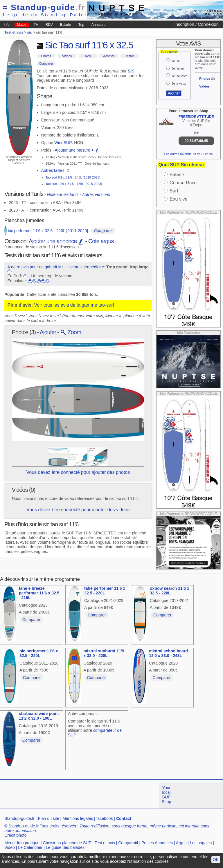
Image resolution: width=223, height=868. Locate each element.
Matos (22, 25)
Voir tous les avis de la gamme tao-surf (74, 305)
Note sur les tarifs (63, 194)
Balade (65, 25)
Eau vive (178, 199)
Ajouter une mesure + (77, 150)
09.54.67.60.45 (196, 141)
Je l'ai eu (178, 68)
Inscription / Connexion (196, 24)
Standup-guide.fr (19, 818)
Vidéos (67, 56)
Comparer (46, 63)
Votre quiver (169, 52)
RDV (49, 25)
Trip (81, 25)
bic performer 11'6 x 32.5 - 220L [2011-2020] (48, 231)
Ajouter (48, 332)
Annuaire (98, 25)
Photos (46, 56)
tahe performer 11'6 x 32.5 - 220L (105, 591)
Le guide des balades (65, 847)
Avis (88, 56)
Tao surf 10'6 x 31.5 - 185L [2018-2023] (74, 184)
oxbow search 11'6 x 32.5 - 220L (170, 591)
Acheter (109, 56)
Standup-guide (44, 7)
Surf (174, 191)
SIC (131, 71)
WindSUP (63, 143)
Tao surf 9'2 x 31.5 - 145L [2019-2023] (73, 177)
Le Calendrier (30, 847)
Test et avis (105, 843)
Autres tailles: (53, 170)
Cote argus (101, 241)
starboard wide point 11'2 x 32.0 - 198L (39, 716)
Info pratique (28, 843)
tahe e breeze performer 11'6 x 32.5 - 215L (39, 593)
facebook (105, 818)
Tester (130, 56)
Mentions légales (78, 818)
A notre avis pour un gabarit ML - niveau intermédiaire (56, 267)
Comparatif (128, 843)
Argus (181, 843)
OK (216, 860)
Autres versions (96, 194)
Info (7, 25)
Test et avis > (16, 32)
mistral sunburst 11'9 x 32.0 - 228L (104, 653)
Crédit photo (15, 835)
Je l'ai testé (180, 76)
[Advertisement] (106, 796)
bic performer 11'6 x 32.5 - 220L (39, 653)
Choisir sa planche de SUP (67, 843)
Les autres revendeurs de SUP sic (189, 154)
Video (10, 847)
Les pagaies (201, 843)
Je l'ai (176, 61)
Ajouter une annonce (56, 241)
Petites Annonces (157, 843)
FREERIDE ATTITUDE (196, 117)
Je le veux (179, 83)
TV (36, 25)
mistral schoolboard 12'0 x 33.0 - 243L (168, 653)
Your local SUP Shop (167, 795)
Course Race (183, 183)
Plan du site (49, 818)
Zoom (71, 332)
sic (30, 32)
